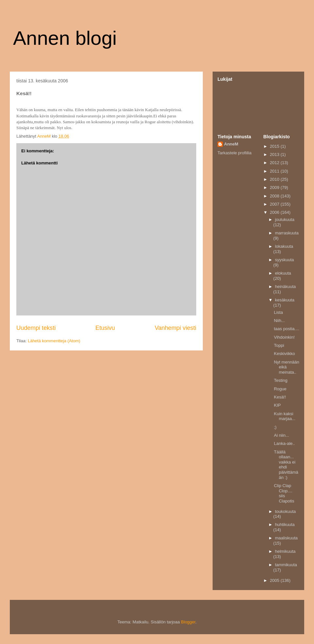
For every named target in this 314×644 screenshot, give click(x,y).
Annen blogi (65, 38)
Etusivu (105, 328)
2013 (275, 154)
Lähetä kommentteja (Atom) (54, 341)
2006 (275, 212)
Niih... (279, 321)
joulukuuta (285, 220)
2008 (275, 196)
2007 (275, 204)
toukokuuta (286, 511)
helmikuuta (285, 551)
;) (275, 427)
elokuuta (283, 273)
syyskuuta (285, 260)
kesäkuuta (285, 300)
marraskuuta (287, 233)
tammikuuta (286, 565)
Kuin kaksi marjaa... (285, 416)
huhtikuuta (285, 525)
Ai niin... (281, 435)
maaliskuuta (286, 538)
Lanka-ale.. (284, 443)
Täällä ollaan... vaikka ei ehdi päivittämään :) (286, 465)
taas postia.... (286, 329)
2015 (275, 146)
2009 (275, 187)
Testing (280, 380)
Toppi (279, 345)
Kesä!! (280, 397)
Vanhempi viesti (175, 328)
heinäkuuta (286, 287)
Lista (278, 312)
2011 (275, 171)
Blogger (188, 622)
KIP (277, 405)
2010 (275, 179)
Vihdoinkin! (284, 337)
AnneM (231, 144)
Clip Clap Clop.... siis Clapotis (284, 493)
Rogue (280, 389)
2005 (275, 580)
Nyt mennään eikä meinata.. (286, 367)
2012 (275, 163)
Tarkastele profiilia (235, 153)
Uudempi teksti (36, 328)
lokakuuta (284, 246)
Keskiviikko (284, 354)
